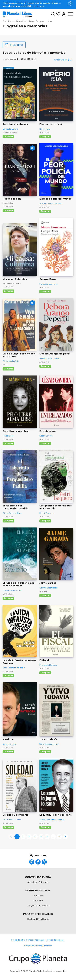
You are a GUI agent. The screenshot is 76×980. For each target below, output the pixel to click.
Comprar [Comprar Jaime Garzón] (45, 595)
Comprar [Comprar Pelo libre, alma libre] (8, 443)
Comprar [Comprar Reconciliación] (8, 211)
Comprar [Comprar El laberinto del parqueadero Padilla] (8, 521)
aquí (42, 6)
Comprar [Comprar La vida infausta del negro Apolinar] (8, 675)
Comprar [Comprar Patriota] (8, 752)
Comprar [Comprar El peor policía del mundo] (45, 211)
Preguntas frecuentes (38, 905)
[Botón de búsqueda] (53, 14)
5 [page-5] (41, 837)
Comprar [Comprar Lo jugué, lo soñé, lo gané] (45, 827)
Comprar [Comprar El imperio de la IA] (45, 137)
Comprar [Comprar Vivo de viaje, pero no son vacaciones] (8, 369)
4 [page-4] (35, 837)
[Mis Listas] (58, 14)
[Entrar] (63, 14)
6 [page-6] (47, 837)
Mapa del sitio (18, 940)
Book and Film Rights (38, 919)
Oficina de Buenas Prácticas (38, 946)
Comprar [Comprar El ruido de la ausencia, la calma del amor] (8, 598)
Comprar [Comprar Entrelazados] (45, 443)
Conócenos (38, 895)
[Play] (32, 148)
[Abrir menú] (71, 14)
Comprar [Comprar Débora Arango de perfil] (45, 366)
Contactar (38, 900)
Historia (43, 591)
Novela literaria (10, 132)
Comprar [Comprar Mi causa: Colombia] (8, 291)
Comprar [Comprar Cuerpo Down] (45, 291)
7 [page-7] (59, 837)
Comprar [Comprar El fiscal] (45, 673)
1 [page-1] (17, 837)
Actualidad (44, 133)
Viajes (5, 365)
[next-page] (65, 837)
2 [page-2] (23, 837)
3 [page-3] (29, 837)
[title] (32, 862)
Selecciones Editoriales (38, 882)
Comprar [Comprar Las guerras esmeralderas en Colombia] (45, 521)
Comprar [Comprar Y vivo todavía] (45, 752)
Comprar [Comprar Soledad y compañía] (8, 827)
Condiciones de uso (35, 940)
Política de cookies (55, 940)
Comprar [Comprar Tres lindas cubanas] (8, 137)
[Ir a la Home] (3, 21)
